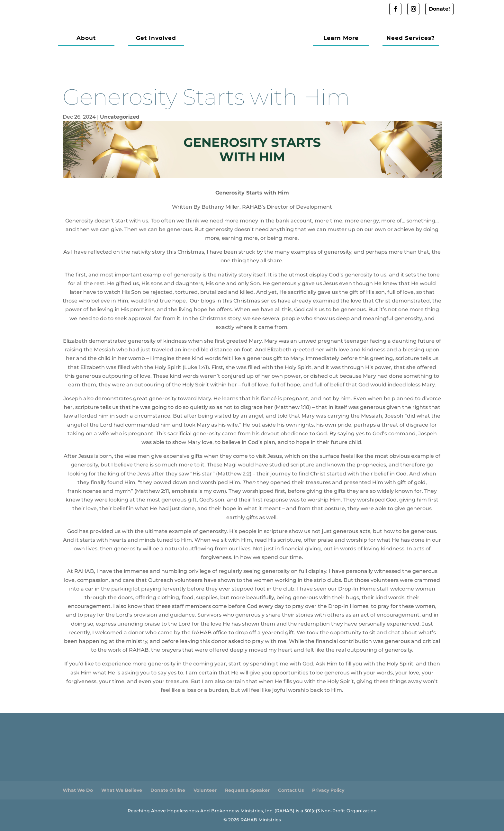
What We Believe (122, 790)
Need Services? (411, 38)
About (86, 38)
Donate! (439, 9)
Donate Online (168, 790)
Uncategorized (120, 117)
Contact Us (291, 790)
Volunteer (205, 790)
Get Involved (156, 38)
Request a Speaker (247, 790)
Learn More (341, 38)
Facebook (395, 9)
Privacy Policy (328, 790)
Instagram (413, 9)
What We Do (78, 790)
